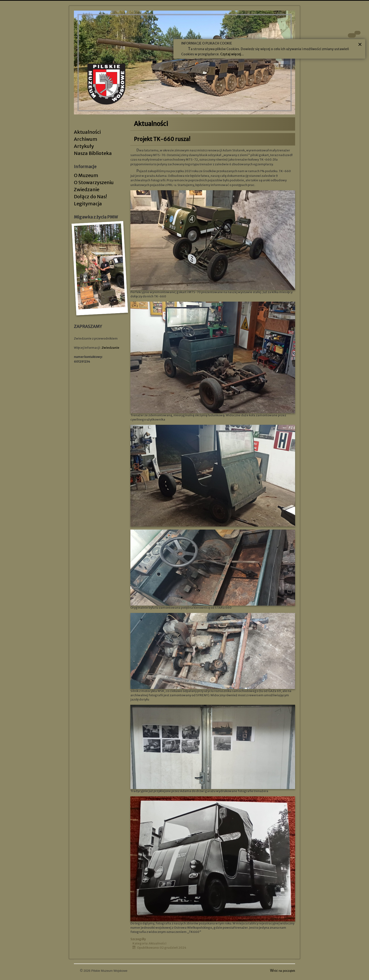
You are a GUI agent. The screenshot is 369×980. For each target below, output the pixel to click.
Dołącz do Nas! (90, 196)
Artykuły (84, 146)
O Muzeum (86, 175)
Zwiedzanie (87, 189)
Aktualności (87, 132)
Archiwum (86, 139)
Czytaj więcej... (232, 54)
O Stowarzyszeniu (94, 182)
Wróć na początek (283, 971)
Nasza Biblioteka (93, 153)
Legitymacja (88, 204)
